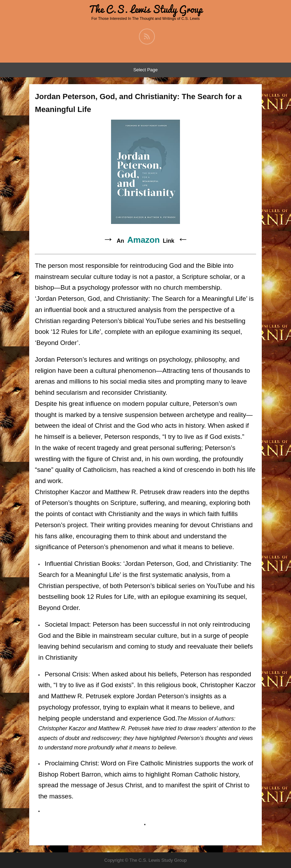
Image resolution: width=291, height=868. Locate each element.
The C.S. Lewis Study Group (145, 9)
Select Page (145, 70)
